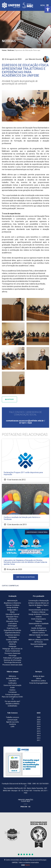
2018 (39, 727)
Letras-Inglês (12, 642)
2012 (39, 738)
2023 (39, 722)
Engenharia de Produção (12, 630)
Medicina (12, 644)
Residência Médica (12, 704)
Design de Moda (12, 607)
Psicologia (12, 656)
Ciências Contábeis (12, 605)
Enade (12, 688)
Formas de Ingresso (12, 695)
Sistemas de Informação (12, 660)
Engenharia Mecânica (12, 633)
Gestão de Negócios (39, 628)
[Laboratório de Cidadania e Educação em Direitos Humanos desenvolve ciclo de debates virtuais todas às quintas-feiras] (25, 550)
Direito (12, 612)
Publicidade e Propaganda (12, 658)
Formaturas (12, 692)
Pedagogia (12, 646)
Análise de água (39, 676)
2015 (39, 731)
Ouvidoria (12, 724)
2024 (39, 720)
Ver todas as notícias (26, 577)
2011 (39, 740)
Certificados (12, 683)
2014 (39, 733)
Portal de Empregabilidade (39, 683)
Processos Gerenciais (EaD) (12, 665)
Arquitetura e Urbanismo (12, 603)
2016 (39, 729)
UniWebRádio (12, 706)
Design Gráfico (12, 610)
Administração (12, 601)
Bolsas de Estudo (12, 679)
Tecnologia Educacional (12, 662)
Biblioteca (12, 676)
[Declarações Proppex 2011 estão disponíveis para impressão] (25, 461)
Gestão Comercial (12, 640)
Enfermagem (12, 626)
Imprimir (9, 399)
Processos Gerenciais (12, 653)
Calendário (12, 681)
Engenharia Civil (12, 628)
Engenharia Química (12, 635)
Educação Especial (12, 614)
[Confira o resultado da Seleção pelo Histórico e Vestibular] (25, 505)
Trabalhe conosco (12, 717)
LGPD (12, 727)
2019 (39, 724)
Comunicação (12, 720)
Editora (39, 679)
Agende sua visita (12, 722)
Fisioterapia (12, 637)
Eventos (12, 690)
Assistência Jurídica (39, 681)
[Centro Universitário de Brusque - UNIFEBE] (17, 5)
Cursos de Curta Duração (12, 685)
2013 (39, 736)
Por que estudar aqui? (12, 701)
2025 (39, 717)
